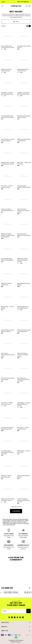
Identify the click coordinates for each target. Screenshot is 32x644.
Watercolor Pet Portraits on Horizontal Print (24, 331)
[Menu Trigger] (2, 6)
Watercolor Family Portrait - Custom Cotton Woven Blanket (8, 235)
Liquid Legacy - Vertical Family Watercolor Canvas (24, 404)
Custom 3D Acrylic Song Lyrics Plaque (8, 379)
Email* (5, 611)
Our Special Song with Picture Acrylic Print (7, 428)
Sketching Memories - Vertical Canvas (23, 70)
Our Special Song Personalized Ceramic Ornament (7, 452)
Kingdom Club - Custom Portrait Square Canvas (8, 163)
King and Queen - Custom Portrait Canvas (24, 187)
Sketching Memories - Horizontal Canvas (23, 307)
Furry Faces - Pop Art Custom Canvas (7, 187)
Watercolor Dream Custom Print (6, 284)
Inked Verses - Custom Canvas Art (24, 452)
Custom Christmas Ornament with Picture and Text (23, 500)
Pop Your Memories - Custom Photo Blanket (7, 259)
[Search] (27, 6)
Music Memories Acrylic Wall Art (24, 284)
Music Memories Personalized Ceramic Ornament (23, 380)
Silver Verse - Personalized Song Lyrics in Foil (8, 355)
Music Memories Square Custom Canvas (24, 117)
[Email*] (14, 611)
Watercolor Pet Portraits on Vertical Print (24, 140)
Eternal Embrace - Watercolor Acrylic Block (24, 235)
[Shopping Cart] (30, 6)
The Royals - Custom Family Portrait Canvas (7, 93)
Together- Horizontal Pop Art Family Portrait (23, 93)
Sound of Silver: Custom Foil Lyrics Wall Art (8, 331)
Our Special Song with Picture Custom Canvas (8, 117)
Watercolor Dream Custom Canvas (6, 70)
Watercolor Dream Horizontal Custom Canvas (22, 260)
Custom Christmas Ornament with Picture (7, 210)
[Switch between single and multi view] (28, 26)
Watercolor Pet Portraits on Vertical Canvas (8, 500)
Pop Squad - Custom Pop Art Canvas (23, 428)
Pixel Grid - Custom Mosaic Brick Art (6, 476)
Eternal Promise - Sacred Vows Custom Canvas (23, 211)
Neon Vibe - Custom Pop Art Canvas (24, 163)
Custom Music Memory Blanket (24, 476)
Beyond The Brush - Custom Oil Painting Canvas (23, 355)
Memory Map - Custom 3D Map (7, 307)
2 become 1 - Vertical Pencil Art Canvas (7, 403)
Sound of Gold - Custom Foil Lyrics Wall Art (8, 140)
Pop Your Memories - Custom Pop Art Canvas (8, 47)
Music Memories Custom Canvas (24, 47)
